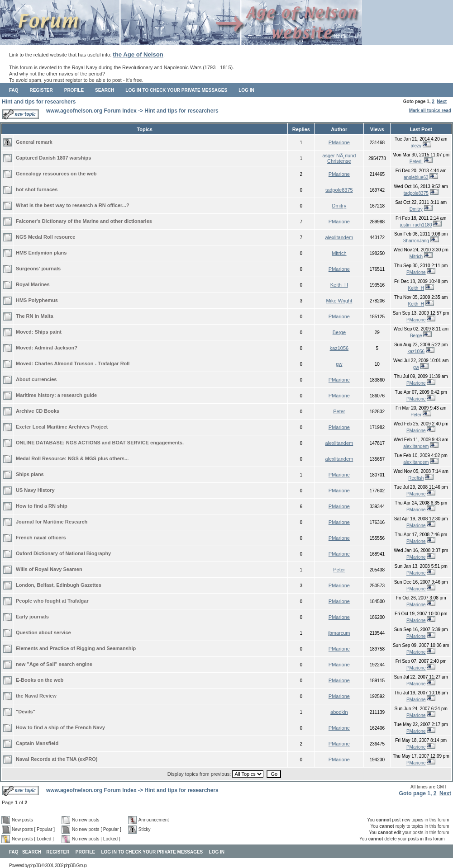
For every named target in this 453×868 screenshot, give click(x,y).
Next (442, 101)
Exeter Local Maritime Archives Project (62, 427)
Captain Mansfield (37, 743)
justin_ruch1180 (416, 225)
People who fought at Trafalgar (52, 601)
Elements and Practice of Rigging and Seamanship (76, 648)
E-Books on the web (40, 680)
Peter (339, 411)
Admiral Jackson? (56, 348)
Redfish (416, 478)
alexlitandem (339, 237)
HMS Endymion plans (41, 253)
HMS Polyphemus (37, 300)
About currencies (36, 379)
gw (339, 364)
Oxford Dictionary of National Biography (63, 553)
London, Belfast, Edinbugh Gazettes (59, 585)
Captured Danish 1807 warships (53, 158)
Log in (246, 90)
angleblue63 (416, 177)
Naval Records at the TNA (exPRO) (57, 759)
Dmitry (339, 206)
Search (105, 90)
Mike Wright (339, 301)
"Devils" (26, 712)
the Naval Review (36, 696)
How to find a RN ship (42, 506)
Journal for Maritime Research (52, 522)
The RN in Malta (35, 316)
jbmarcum (339, 633)
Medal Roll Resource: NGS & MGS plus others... (72, 458)
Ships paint (48, 332)
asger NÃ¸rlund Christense (339, 158)
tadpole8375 (339, 190)
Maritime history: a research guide (56, 395)
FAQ (14, 90)
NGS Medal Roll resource (45, 237)
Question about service (43, 632)
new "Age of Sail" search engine (54, 664)
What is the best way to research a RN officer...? (73, 205)
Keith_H (339, 285)
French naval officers (41, 538)
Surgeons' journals (38, 269)
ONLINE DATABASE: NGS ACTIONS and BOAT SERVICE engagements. (100, 443)
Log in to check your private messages (176, 90)
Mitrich (339, 253)
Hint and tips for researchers (39, 102)
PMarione (339, 142)
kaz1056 (339, 348)
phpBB (35, 866)
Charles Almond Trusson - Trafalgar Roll (82, 363)
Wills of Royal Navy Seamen (49, 569)
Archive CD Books (38, 411)
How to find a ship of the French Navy (60, 727)
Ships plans (30, 474)
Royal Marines (33, 284)
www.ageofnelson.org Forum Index (91, 111)
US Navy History (35, 490)
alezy (416, 146)
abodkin (339, 712)
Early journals (32, 617)
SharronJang (416, 241)
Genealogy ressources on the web (56, 174)
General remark (34, 142)
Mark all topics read (430, 111)
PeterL (416, 162)
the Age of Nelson (138, 54)
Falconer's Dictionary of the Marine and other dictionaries (84, 221)
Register (41, 90)
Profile (74, 90)
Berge (339, 332)
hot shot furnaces (37, 189)
